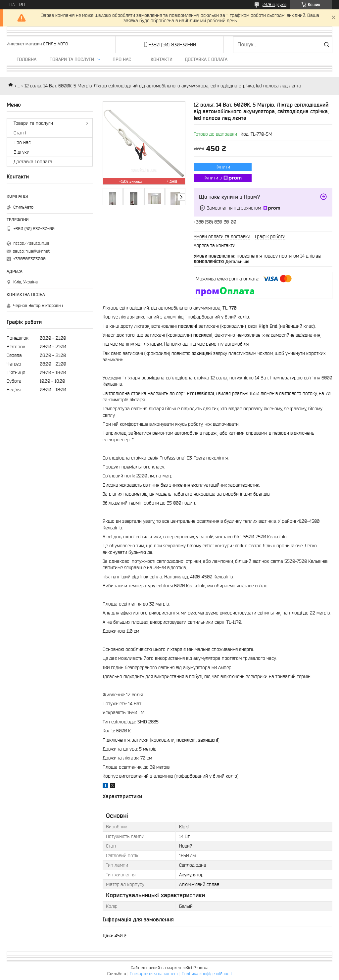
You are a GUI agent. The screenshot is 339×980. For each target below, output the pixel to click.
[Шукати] (327, 45)
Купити (223, 167)
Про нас (122, 59)
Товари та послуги (72, 59)
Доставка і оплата (206, 59)
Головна (26, 59)
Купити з (223, 178)
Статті (20, 133)
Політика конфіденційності (207, 974)
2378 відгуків (274, 4)
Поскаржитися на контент (154, 974)
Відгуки (22, 152)
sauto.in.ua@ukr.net (31, 251)
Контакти (162, 59)
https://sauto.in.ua (31, 243)
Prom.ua (201, 968)
